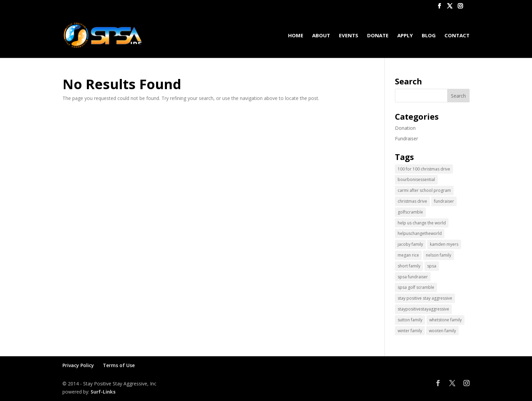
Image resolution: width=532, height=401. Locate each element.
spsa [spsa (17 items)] (432, 266)
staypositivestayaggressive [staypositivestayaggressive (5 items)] (423, 309)
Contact (457, 36)
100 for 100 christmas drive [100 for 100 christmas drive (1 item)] (424, 169)
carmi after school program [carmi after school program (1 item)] (424, 190)
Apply (405, 36)
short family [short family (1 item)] (409, 266)
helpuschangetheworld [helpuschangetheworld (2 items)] (420, 233)
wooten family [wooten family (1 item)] (442, 331)
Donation (405, 128)
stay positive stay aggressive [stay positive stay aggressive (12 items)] (425, 298)
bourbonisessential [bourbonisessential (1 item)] (416, 179)
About (321, 36)
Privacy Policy (78, 365)
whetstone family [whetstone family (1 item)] (445, 320)
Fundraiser (406, 138)
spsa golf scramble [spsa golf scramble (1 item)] (416, 287)
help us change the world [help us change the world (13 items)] (422, 223)
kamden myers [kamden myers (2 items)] (444, 244)
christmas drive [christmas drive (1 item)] (412, 201)
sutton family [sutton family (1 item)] (410, 320)
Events (349, 36)
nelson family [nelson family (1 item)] (439, 255)
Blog (429, 36)
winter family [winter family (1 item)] (410, 331)
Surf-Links (103, 392)
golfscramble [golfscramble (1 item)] (410, 212)
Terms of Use (119, 365)
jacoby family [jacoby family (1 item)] (410, 244)
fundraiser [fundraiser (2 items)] (444, 201)
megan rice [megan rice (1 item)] (408, 255)
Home (296, 36)
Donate (378, 36)
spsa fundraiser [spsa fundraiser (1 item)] (413, 277)
